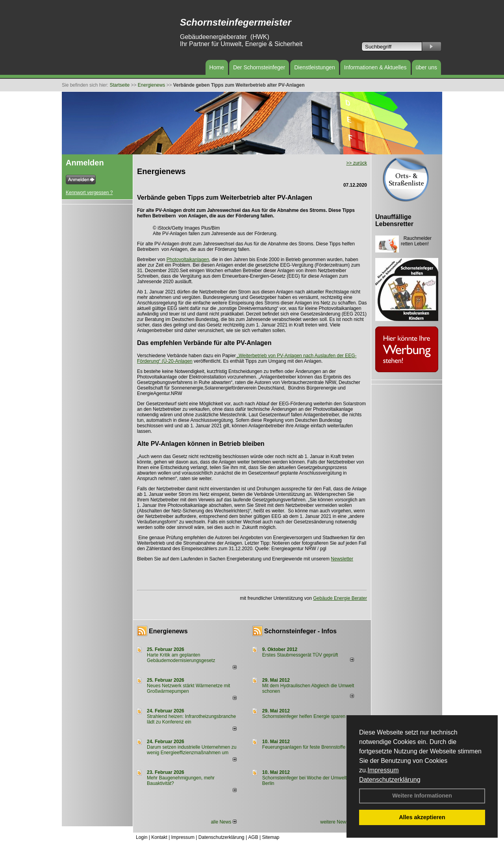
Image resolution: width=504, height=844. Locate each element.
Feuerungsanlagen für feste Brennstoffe (304, 747)
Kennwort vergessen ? (89, 193)
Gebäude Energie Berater (340, 598)
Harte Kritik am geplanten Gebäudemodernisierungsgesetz (181, 658)
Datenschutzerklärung (390, 780)
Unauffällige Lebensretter (394, 220)
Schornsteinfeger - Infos (300, 631)
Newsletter (342, 559)
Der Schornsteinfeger (259, 67)
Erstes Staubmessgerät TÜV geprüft (300, 655)
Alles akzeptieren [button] (422, 817)
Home (217, 67)
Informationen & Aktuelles (375, 67)
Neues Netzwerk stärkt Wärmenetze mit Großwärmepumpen (188, 688)
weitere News (337, 822)
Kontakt (159, 837)
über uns (426, 67)
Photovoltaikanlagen (188, 260)
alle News (223, 822)
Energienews (168, 631)
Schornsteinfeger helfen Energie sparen (304, 716)
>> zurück (357, 163)
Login (142, 837)
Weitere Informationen (422, 796)
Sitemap (271, 837)
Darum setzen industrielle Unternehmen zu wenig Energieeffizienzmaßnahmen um (192, 750)
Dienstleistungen (315, 67)
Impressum (383, 770)
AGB (253, 837)
